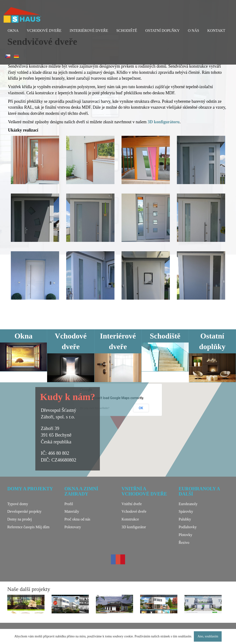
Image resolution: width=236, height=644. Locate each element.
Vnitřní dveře (132, 504)
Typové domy (18, 504)
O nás (194, 31)
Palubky (185, 519)
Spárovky (186, 511)
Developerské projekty (24, 511)
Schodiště (127, 31)
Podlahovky (188, 527)
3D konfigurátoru (164, 122)
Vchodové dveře (44, 31)
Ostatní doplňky (163, 31)
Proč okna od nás (77, 519)
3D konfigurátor (134, 527)
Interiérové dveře (89, 31)
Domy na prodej (20, 519)
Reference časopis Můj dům (28, 527)
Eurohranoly (188, 504)
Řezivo (184, 543)
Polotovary (73, 527)
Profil (69, 504)
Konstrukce (130, 519)
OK (141, 408)
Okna (13, 31)
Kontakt (216, 31)
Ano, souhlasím (208, 636)
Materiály (72, 511)
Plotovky (186, 535)
